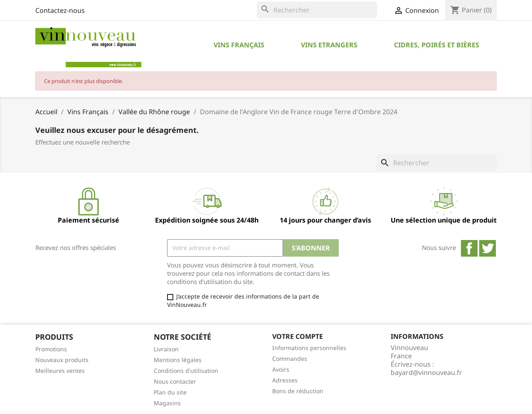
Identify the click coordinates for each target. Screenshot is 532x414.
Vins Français (239, 45)
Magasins (167, 403)
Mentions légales (178, 360)
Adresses (285, 380)
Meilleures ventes (60, 371)
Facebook (469, 248)
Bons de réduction (298, 391)
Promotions (51, 349)
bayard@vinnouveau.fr (426, 372)
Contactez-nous (60, 10)
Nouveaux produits (62, 360)
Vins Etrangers (329, 45)
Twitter (488, 248)
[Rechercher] (317, 10)
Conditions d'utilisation (186, 371)
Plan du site (170, 392)
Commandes (290, 359)
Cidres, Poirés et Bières (437, 45)
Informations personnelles (309, 348)
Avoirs (281, 369)
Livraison (166, 349)
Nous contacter (175, 381)
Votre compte (298, 336)
